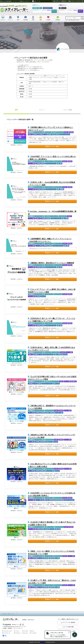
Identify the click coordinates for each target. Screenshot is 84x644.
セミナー (42, 110)
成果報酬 (41, 134)
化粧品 (57, 134)
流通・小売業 (65, 218)
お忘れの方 (49, 10)
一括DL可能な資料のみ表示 (72, 20)
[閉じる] (69, 632)
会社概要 (5, 628)
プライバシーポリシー (18, 628)
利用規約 (24, 620)
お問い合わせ (31, 620)
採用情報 (10, 628)
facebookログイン (48, 8)
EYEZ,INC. (43, 642)
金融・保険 (59, 163)
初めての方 (56, 1)
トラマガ (25, 631)
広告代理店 (43, 413)
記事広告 (47, 381)
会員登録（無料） (37, 8)
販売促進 (71, 132)
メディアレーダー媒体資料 (68, 622)
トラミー (17, 631)
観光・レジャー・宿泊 (58, 413)
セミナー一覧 (80, 1)
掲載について (71, 1)
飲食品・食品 (51, 134)
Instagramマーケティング (57, 132)
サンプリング (48, 132)
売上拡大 (66, 132)
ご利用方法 (63, 1)
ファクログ (33, 633)
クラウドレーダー (7, 631)
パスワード (46, 11)
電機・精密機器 (60, 189)
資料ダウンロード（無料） (53, 147)
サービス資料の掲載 (68, 627)
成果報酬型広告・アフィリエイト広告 (36, 132)
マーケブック (6, 633)
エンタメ (43, 296)
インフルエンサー (49, 161)
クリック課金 (39, 246)
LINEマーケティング (49, 527)
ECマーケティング (58, 161)
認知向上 (30, 134)
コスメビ (25, 633)
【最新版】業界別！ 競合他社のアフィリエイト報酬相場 (51, 263)
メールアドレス (37, 11)
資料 (16, 110)
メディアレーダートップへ (8, 614)
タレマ (32, 631)
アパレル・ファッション (65, 134)
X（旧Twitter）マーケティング (51, 216)
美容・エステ (64, 354)
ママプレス (17, 633)
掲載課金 (36, 134)
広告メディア (49, 442)
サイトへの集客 (32, 163)
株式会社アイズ (11, 625)
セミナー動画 (68, 110)
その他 (45, 134)
